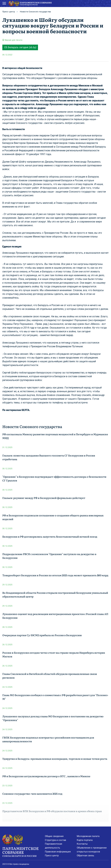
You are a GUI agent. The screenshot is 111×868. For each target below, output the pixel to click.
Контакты (82, 844)
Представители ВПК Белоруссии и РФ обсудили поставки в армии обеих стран (52, 811)
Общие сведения (54, 836)
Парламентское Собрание (24, 852)
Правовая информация (58, 852)
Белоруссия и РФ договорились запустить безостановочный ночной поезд (50, 536)
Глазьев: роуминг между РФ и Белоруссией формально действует (44, 498)
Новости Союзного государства (35, 12)
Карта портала (85, 840)
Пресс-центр (9, 12)
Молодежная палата (88, 836)
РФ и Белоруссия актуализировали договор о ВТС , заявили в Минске (46, 776)
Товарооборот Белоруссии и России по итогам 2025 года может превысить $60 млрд (55, 575)
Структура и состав (56, 840)
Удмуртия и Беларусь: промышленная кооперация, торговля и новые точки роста (55, 759)
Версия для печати (14, 40)
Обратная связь (85, 856)
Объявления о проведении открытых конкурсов (92, 850)
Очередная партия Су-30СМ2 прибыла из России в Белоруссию (42, 635)
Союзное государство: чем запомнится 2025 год (32, 794)
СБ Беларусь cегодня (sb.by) (20, 47)
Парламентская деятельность (53, 846)
